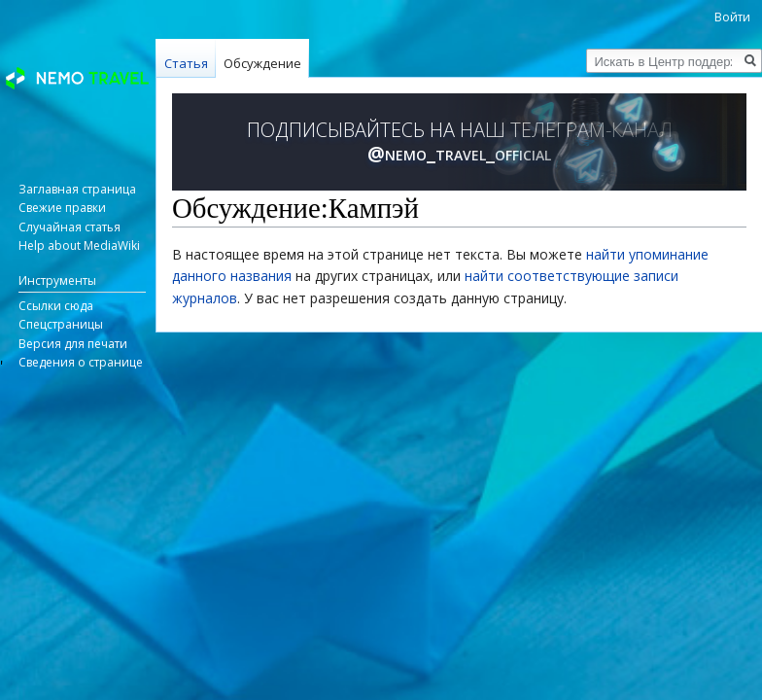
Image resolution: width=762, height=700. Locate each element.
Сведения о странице (81, 362)
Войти (732, 17)
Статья (186, 63)
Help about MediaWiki (79, 245)
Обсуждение (262, 63)
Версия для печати (73, 344)
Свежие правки (62, 208)
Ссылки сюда (56, 306)
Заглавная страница (77, 189)
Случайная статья (69, 227)
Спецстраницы (61, 324)
